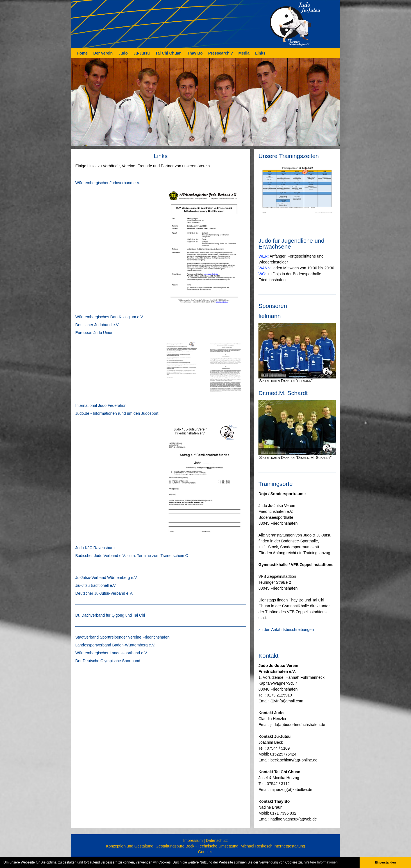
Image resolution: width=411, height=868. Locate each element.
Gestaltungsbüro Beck (175, 846)
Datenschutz (217, 840)
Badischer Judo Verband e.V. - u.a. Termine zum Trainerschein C (132, 556)
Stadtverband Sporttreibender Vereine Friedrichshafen (122, 637)
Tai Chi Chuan (168, 53)
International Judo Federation (101, 405)
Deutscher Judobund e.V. (97, 325)
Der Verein (103, 53)
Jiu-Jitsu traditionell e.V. (96, 585)
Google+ (205, 852)
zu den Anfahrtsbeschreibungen (286, 630)
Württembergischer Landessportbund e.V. (112, 653)
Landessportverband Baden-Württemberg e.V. (115, 645)
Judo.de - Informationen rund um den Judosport (117, 413)
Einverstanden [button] (385, 862)
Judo (123, 53)
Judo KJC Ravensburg (95, 548)
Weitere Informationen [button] (321, 862)
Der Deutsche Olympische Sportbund (108, 661)
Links (260, 53)
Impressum (193, 840)
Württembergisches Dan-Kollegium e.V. (110, 317)
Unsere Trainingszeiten (289, 156)
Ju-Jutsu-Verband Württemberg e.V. (106, 578)
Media (244, 53)
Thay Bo (195, 53)
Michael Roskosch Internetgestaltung (273, 846)
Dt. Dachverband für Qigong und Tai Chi (110, 615)
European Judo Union (94, 333)
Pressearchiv (220, 53)
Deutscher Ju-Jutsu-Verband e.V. (104, 593)
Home (82, 53)
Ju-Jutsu (142, 53)
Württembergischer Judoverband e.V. (108, 183)
